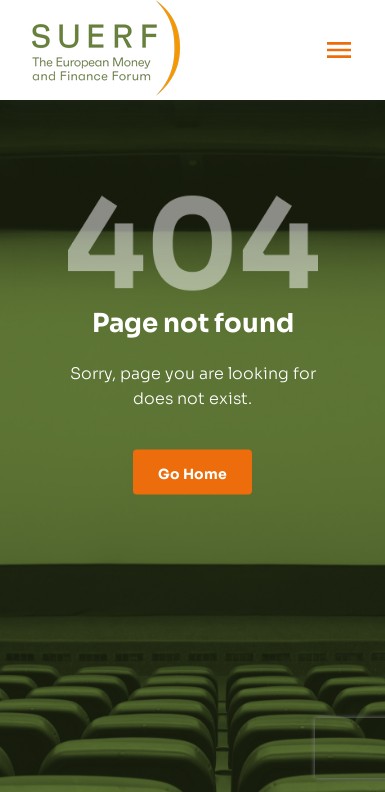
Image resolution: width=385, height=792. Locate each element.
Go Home (192, 471)
